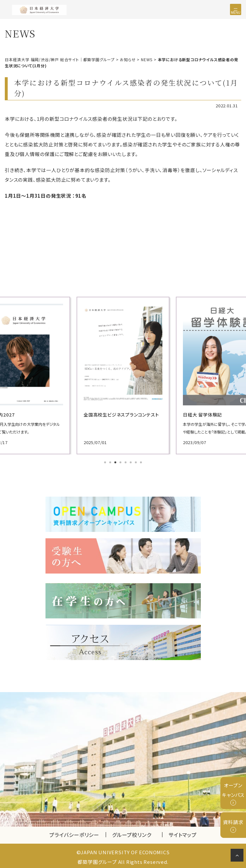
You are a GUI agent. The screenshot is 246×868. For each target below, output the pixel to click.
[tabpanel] (101, 374)
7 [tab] (136, 461)
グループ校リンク (137, 833)
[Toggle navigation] (236, 9)
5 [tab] (126, 461)
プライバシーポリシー (74, 833)
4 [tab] (121, 461)
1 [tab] (106, 461)
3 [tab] (116, 461)
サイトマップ (183, 833)
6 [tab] (131, 461)
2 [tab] (111, 461)
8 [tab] (142, 461)
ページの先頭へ (238, 856)
